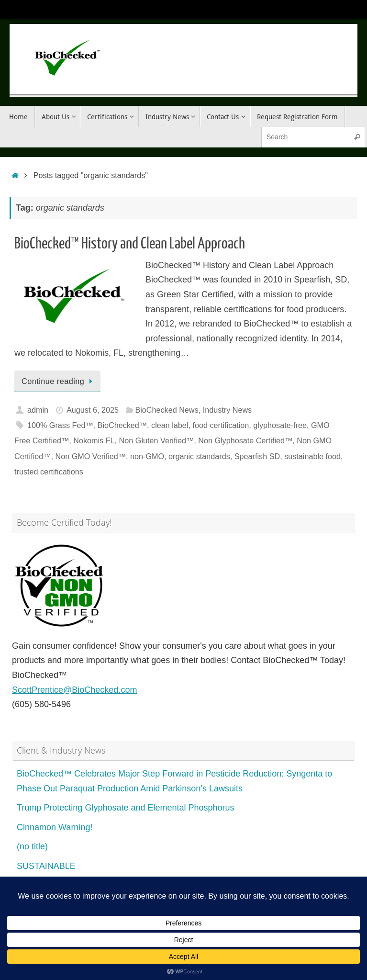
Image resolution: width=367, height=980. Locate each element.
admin (38, 410)
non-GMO (147, 456)
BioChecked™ (122, 425)
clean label (170, 425)
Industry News (228, 410)
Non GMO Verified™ (90, 456)
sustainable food (312, 456)
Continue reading (59, 381)
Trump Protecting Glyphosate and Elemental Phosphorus (126, 808)
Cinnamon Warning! (55, 827)
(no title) (32, 846)
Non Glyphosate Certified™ (245, 440)
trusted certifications (49, 472)
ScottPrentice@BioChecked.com (74, 690)
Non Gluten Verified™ (157, 440)
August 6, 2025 (93, 410)
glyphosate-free (280, 425)
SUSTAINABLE (46, 866)
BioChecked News (167, 410)
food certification (221, 425)
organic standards (199, 456)
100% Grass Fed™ (60, 425)
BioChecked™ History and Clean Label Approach (130, 244)
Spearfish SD (257, 456)
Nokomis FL (94, 440)
